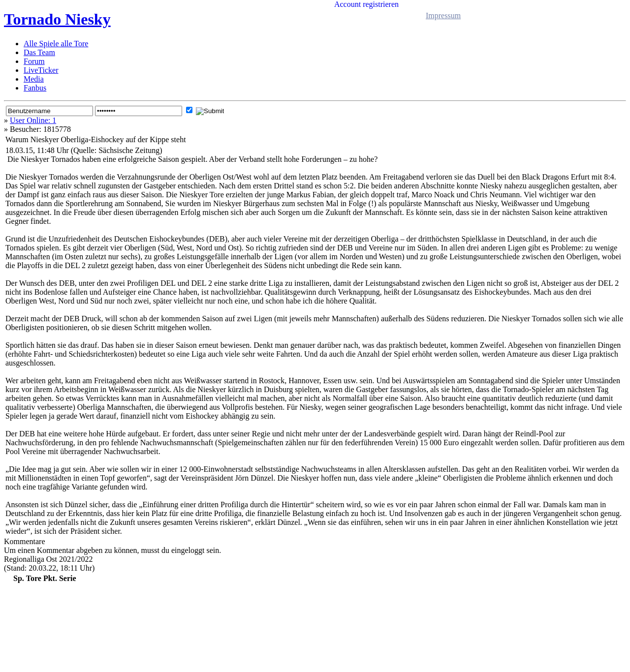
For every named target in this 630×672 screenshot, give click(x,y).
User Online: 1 (33, 120)
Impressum (443, 15)
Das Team (39, 52)
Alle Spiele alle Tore (56, 44)
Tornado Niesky (57, 19)
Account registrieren (366, 4)
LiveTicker (41, 70)
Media (34, 79)
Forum (34, 61)
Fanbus (35, 88)
